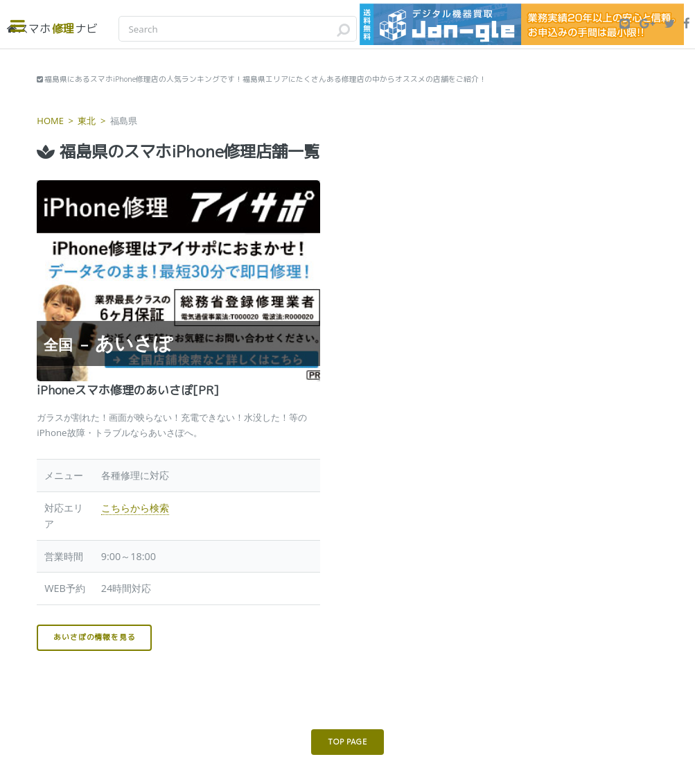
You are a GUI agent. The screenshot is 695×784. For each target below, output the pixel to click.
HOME (50, 121)
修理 (52, 28)
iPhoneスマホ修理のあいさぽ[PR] (128, 390)
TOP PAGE (347, 742)
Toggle (25, 26)
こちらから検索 (135, 508)
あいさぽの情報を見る (94, 637)
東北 (87, 121)
